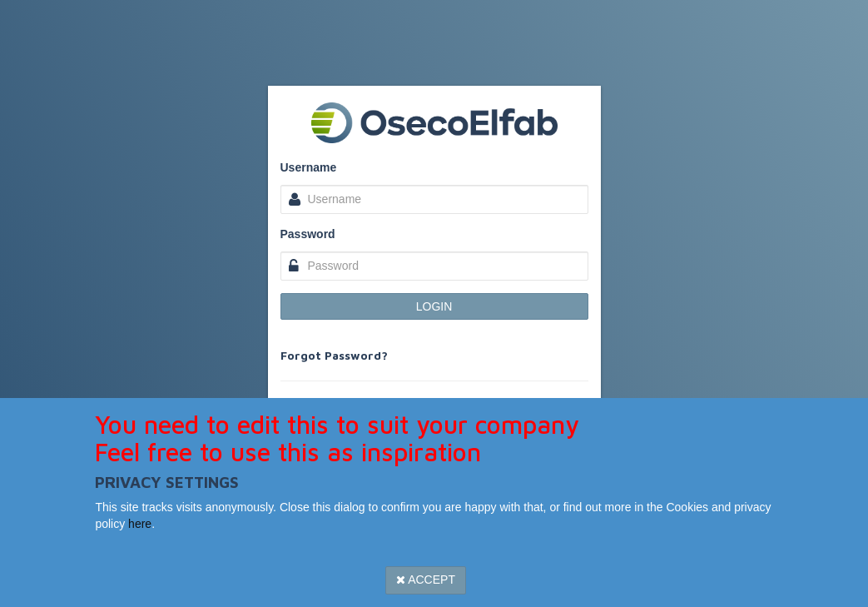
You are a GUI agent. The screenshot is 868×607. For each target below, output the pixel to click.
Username (309, 167)
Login (434, 306)
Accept (426, 580)
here (140, 524)
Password (308, 234)
